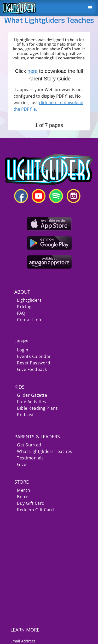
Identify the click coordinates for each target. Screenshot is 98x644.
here (33, 71)
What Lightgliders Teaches (45, 452)
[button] (90, 8)
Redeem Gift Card (35, 510)
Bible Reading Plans (38, 408)
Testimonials (30, 458)
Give (22, 465)
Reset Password (34, 363)
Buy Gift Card (31, 503)
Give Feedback (32, 370)
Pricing (24, 307)
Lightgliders (29, 300)
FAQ (21, 313)
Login (23, 350)
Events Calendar (34, 356)
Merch (24, 490)
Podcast (25, 415)
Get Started (29, 445)
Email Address (25, 641)
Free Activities (32, 402)
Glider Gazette (32, 395)
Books (23, 497)
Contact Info (30, 320)
